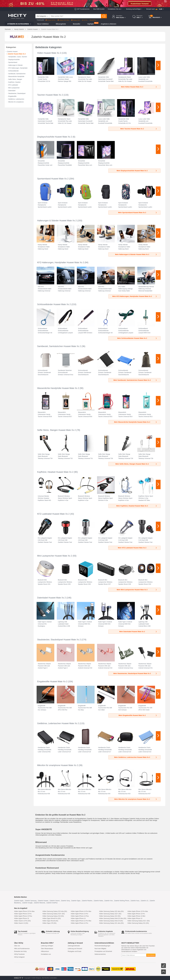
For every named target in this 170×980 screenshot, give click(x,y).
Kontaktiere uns (46, 954)
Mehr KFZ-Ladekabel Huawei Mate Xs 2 (138, 548)
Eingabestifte (12, 96)
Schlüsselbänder (14, 71)
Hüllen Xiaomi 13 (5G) (21, 923)
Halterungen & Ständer (15, 65)
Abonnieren (151, 955)
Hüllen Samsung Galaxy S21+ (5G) (139, 921)
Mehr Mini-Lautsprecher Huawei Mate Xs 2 (137, 590)
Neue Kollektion (43, 24)
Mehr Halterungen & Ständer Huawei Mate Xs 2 (136, 254)
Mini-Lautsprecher (14, 88)
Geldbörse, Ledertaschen (16, 99)
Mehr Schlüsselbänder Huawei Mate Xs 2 (137, 338)
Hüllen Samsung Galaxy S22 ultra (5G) (111, 911)
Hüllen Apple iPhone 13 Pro (136, 914)
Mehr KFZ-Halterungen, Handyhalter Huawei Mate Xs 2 (135, 296)
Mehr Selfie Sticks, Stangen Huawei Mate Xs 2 (136, 464)
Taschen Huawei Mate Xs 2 (50, 95)
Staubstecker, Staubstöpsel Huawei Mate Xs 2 (59, 640)
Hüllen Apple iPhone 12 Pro (80, 923)
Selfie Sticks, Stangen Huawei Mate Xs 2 (56, 430)
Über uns (17, 946)
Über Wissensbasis (47, 949)
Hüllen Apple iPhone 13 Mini (136, 916)
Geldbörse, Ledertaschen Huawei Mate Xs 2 (58, 723)
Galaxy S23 (75, 20)
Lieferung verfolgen (47, 946)
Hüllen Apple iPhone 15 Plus (23, 916)
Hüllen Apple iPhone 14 (78, 918)
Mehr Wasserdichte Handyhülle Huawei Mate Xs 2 (136, 422)
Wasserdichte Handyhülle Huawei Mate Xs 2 (58, 388)
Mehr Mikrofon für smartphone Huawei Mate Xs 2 (136, 799)
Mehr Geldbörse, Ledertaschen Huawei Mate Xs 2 (136, 757)
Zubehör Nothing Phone (122, 901)
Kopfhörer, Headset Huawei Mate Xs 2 (55, 472)
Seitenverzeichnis (100, 954)
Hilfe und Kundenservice (22, 949)
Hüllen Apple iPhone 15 (22, 918)
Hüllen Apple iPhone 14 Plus (80, 916)
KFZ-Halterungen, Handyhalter (18, 68)
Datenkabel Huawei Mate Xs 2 (51, 598)
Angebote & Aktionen (109, 24)
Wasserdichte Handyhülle (16, 77)
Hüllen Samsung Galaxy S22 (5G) (110, 916)
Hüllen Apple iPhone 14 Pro (80, 914)
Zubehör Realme (87, 901)
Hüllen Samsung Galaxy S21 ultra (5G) (111, 923)
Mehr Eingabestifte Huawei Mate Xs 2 (138, 715)
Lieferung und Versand (75, 949)
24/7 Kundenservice (83, 9)
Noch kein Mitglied (100, 949)
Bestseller (77, 24)
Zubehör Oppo (76, 901)
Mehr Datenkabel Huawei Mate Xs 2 (138, 632)
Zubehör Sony (65, 901)
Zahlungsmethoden (74, 946)
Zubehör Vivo (109, 901)
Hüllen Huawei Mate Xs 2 (49, 53)
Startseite (8, 29)
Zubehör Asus (135, 901)
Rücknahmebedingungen (102, 946)
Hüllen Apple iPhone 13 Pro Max (138, 911)
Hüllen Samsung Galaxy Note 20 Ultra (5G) (113, 918)
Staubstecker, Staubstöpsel (17, 93)
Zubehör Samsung (31, 901)
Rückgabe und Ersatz (75, 951)
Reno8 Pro (93, 20)
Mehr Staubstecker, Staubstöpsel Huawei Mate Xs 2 (135, 673)
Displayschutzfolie (14, 60)
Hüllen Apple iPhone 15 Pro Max (24, 911)
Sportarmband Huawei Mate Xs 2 (53, 179)
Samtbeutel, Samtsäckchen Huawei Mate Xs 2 (59, 346)
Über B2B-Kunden (99, 9)
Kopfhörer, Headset (14, 82)
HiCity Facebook (19, 954)
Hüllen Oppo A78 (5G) (49, 923)
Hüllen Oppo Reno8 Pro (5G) (52, 918)
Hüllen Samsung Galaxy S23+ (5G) (54, 914)
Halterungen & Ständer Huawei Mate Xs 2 (57, 221)
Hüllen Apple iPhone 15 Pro (23, 914)
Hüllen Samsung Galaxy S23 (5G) (53, 916)
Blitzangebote (61, 24)
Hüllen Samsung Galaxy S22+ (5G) (110, 914)
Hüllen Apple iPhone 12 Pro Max (81, 921)
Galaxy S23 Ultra (63, 20)
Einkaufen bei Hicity (20, 951)
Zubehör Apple (19, 901)
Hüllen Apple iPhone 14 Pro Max (81, 911)
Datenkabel (12, 91)
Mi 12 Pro (85, 20)
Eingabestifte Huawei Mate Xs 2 (52, 682)
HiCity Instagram (19, 957)
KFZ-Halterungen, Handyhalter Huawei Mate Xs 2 (61, 262)
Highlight (90, 24)
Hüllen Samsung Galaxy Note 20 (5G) (111, 921)
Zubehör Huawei (32, 29)
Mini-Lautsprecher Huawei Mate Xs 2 (55, 556)
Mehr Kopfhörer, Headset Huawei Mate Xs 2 (137, 506)
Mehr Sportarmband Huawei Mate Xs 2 (138, 213)
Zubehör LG (144, 901)
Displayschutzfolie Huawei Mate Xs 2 (55, 137)
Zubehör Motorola (39, 903)
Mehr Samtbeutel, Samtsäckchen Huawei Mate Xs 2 (135, 380)
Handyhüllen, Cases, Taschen (18, 57)
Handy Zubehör (19, 29)
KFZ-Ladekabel (13, 85)
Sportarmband (13, 62)
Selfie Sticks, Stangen (15, 79)
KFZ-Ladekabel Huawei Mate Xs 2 (53, 514)
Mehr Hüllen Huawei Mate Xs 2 (139, 87)
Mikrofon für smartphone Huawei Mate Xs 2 (58, 765)
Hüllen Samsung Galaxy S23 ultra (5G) (55, 911)
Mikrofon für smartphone (16, 102)
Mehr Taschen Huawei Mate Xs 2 (139, 129)
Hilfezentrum (45, 951)
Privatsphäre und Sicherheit (103, 951)
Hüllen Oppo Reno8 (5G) (50, 921)
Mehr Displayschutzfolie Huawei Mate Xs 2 (137, 171)
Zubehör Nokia (98, 901)
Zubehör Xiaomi (55, 901)
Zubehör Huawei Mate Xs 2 (17, 54)
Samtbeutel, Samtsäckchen (17, 74)
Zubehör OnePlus (52, 903)
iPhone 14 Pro (51, 20)
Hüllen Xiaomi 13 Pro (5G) (22, 921)
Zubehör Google (27, 903)
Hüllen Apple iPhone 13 (135, 918)
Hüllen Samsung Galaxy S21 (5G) (138, 923)
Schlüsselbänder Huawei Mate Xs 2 (54, 304)
